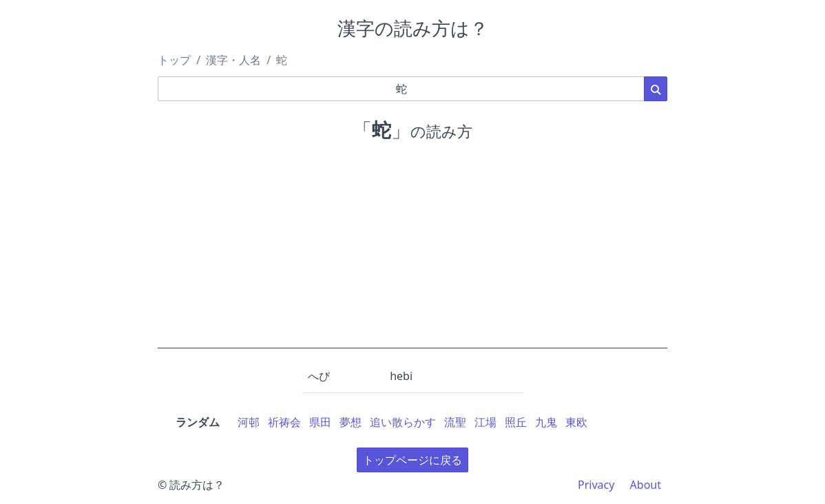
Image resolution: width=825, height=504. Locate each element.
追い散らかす (403, 422)
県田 (320, 422)
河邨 (249, 422)
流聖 (455, 422)
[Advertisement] (412, 252)
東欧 (576, 422)
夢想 (351, 422)
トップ (174, 60)
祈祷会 (284, 422)
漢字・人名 (233, 60)
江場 (485, 422)
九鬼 (546, 422)
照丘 (516, 422)
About (646, 485)
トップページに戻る (412, 460)
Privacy (596, 485)
